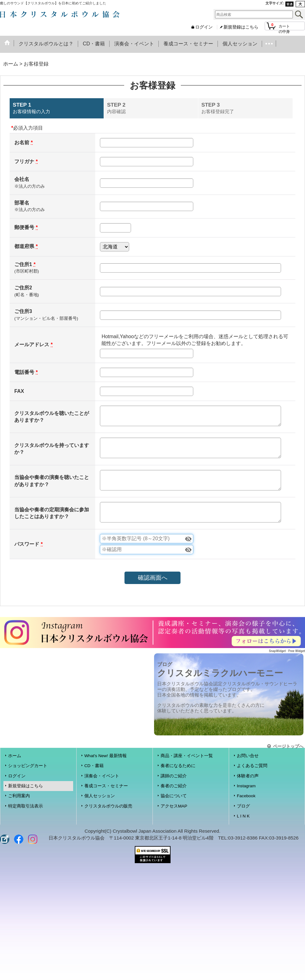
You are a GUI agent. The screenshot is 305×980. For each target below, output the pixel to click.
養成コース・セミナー (106, 786)
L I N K (243, 816)
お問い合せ (248, 756)
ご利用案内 (19, 796)
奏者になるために (178, 766)
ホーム (15, 756)
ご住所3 (23, 311)
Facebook (246, 796)
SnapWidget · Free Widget (287, 651)
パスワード (27, 544)
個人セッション (100, 796)
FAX (19, 391)
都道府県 (24, 246)
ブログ (243, 806)
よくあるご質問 (252, 766)
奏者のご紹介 (174, 786)
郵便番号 (24, 227)
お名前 (22, 143)
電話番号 (24, 372)
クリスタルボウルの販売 (108, 806)
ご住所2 (23, 288)
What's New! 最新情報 (106, 756)
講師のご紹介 (174, 776)
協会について (174, 796)
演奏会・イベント (102, 776)
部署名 (22, 203)
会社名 (22, 179)
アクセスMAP (174, 806)
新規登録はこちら (241, 27)
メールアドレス (32, 345)
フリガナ (24, 161)
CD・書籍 (94, 766)
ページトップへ (288, 746)
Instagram (246, 786)
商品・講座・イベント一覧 (187, 756)
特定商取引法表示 (26, 806)
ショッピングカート (28, 766)
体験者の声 (248, 776)
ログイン (204, 27)
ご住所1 (23, 264)
